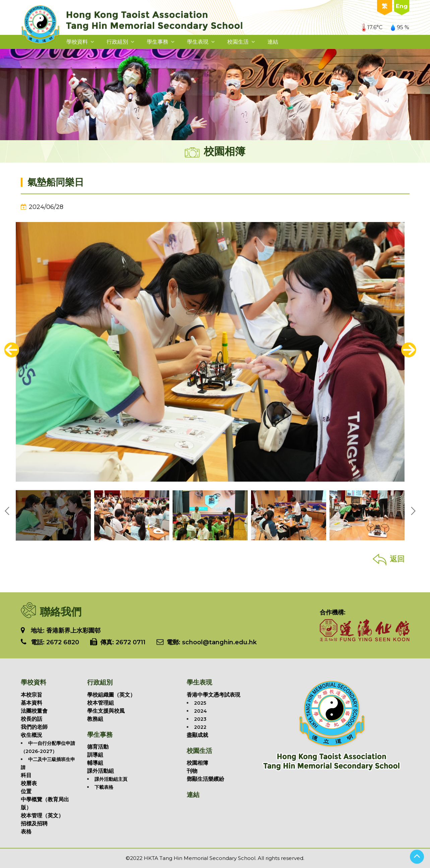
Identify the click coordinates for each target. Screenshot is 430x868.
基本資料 (32, 703)
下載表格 (104, 787)
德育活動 (98, 747)
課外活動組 (101, 771)
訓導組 (95, 755)
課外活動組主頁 (111, 779)
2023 (200, 719)
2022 (200, 727)
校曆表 (29, 783)
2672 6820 (63, 642)
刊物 (192, 771)
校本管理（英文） (42, 816)
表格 (26, 832)
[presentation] (12, 350)
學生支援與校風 (106, 711)
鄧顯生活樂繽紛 (205, 779)
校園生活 (238, 42)
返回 (389, 559)
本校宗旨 (32, 695)
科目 (26, 775)
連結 (273, 42)
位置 (26, 791)
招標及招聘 (34, 824)
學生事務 (158, 42)
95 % (400, 27)
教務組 (95, 719)
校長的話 (32, 719)
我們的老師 (34, 727)
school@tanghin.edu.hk (219, 642)
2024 (200, 711)
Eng (402, 6)
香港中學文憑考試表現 (213, 695)
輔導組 (95, 763)
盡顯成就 (197, 735)
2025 (200, 703)
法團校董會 (34, 711)
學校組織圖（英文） (111, 695)
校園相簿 (197, 763)
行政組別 (117, 42)
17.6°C (372, 27)
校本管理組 (101, 703)
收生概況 (32, 735)
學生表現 (198, 42)
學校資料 (77, 42)
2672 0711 (131, 642)
